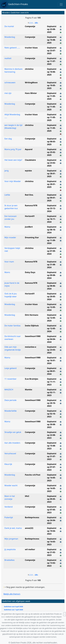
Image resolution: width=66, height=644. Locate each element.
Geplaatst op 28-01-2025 (52, 174)
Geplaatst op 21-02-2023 (52, 552)
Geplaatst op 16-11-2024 (52, 219)
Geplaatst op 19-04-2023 (52, 531)
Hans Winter (31, 93)
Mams (7, 272)
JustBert (29, 227)
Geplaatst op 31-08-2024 (52, 265)
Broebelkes (10, 560)
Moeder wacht (11, 485)
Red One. (29, 195)
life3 (27, 496)
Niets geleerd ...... (12, 48)
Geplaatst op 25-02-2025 (52, 152)
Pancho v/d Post (33, 475)
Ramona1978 (31, 205)
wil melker (30, 549)
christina (29, 69)
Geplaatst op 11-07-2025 (52, 61)
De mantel (9, 26)
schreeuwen (10, 83)
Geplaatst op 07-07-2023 (52, 467)
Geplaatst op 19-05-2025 (52, 85)
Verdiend (9, 507)
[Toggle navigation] (61, 4)
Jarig (7, 171)
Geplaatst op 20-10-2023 (52, 403)
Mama (7, 227)
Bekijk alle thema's (12, 594)
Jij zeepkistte (10, 549)
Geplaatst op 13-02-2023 (52, 563)
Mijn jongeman (11, 539)
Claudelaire (30, 160)
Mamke (29, 390)
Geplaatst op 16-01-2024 (52, 360)
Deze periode (10, 400)
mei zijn (8, 93)
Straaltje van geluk (13, 432)
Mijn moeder (10, 237)
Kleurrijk (8, 464)
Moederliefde (10, 411)
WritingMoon (31, 83)
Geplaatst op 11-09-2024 (52, 240)
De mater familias (12, 326)
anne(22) (29, 528)
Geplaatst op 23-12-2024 (52, 208)
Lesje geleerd (10, 368)
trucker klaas (31, 48)
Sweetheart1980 (33, 336)
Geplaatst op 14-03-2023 (52, 542)
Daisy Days (30, 272)
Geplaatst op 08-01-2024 (52, 371)
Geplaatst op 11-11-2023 (52, 382)
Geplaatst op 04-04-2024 (52, 339)
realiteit (8, 58)
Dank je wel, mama (13, 528)
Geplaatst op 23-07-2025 (52, 51)
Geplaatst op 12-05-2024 (52, 307)
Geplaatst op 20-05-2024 (52, 296)
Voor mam (9, 262)
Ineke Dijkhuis (32, 326)
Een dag (8, 139)
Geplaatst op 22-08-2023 (52, 435)
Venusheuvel (10, 453)
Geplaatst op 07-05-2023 (52, 510)
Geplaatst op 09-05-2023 (52, 499)
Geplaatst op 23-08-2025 (52, 29)
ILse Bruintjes (32, 379)
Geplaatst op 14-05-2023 (52, 478)
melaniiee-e (31, 347)
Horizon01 (30, 216)
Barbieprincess (32, 517)
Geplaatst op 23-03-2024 (52, 350)
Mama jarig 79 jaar (13, 149)
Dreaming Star (32, 237)
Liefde (7, 195)
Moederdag (10, 37)
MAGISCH (9, 390)
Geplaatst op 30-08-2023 (52, 424)
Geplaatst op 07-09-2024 (52, 251)
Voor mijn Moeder (13, 181)
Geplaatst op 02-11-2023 (52, 392)
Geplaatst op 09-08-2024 (52, 275)
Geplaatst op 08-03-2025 (52, 142)
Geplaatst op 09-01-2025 (52, 198)
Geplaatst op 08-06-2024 (52, 286)
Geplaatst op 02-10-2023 (52, 414)
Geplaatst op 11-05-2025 (52, 96)
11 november (10, 379)
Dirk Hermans (32, 315)
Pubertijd (9, 517)
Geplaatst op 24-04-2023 (52, 520)
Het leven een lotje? (13, 160)
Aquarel (29, 149)
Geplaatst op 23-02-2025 (52, 163)
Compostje (30, 26)
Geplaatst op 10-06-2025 (52, 72)
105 (36, 23)
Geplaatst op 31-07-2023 (52, 456)
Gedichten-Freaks (15, 4)
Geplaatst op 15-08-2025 (52, 40)
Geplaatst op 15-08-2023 (52, 446)
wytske (28, 171)
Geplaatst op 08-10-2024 (52, 230)
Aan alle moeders (12, 443)
